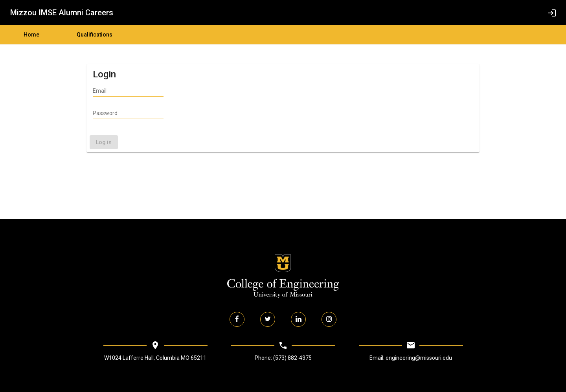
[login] (552, 13)
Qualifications (95, 35)
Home (31, 35)
